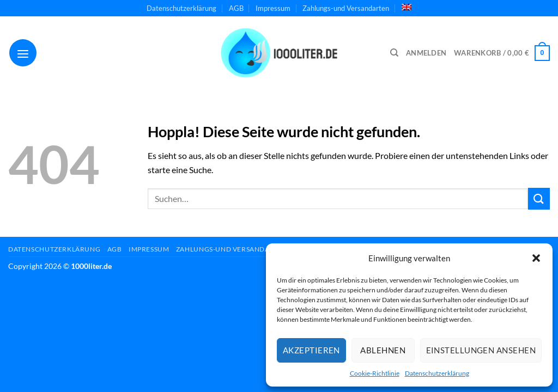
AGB (236, 8)
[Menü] (23, 53)
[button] (536, 258)
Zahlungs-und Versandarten (346, 8)
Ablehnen (383, 350)
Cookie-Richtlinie (375, 373)
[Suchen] (394, 53)
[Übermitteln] (539, 198)
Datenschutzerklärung (437, 373)
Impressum (273, 8)
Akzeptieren (311, 350)
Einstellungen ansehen (481, 350)
